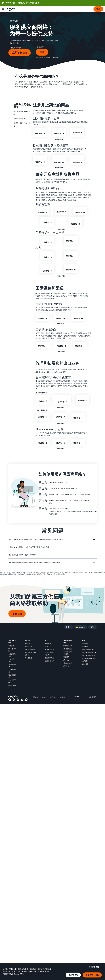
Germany (82, 627)
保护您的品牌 (68, 663)
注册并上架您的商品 (22, 106)
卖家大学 (85, 647)
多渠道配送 (28, 658)
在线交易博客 (12, 686)
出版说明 (63, 697)
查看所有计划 (50, 661)
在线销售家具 (12, 676)
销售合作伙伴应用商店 (89, 656)
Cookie (44, 697)
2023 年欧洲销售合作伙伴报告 (89, 660)
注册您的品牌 (68, 646)
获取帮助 (39, 133)
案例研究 (66, 657)
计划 (47, 640)
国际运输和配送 (19, 119)
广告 (47, 647)
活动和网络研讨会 (88, 650)
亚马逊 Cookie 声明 (16, 974)
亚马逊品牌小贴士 (68, 642)
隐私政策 (35, 697)
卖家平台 (85, 643)
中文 (69, 627)
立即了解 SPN (20, 53)
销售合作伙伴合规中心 (89, 653)
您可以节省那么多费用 (33, 3)
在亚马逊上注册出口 (57, 482)
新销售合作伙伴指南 (68, 653)
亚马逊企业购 (12, 650)
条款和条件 (53, 697)
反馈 (93, 627)
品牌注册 (66, 666)
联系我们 (85, 664)
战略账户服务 (50, 650)
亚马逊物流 (28, 643)
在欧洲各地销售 (12, 655)
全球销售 (48, 643)
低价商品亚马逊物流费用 (30, 654)
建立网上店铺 (68, 649)
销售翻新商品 (50, 658)
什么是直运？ (11, 660)
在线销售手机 (12, 681)
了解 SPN (17, 614)
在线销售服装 (12, 671)
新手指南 (11, 646)
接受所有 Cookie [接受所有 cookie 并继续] (92, 975)
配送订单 (28, 640)
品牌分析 (66, 660)
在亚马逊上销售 (12, 642)
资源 (83, 640)
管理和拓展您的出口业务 (22, 124)
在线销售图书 (12, 666)
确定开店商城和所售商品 (22, 113)
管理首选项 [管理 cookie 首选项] (73, 975)
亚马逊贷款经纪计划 (50, 654)
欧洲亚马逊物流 (30, 650)
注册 (42, 52)
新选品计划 (28, 647)
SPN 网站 (57, 488)
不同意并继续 (94, 967)
